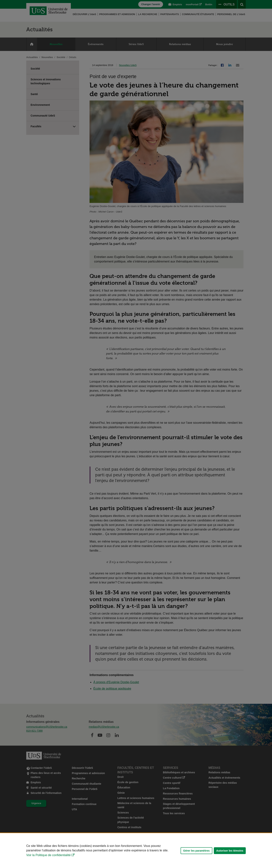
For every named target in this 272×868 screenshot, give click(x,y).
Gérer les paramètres (196, 851)
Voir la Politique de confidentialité (48, 855)
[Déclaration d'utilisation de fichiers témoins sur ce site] (136, 851)
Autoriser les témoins (230, 851)
